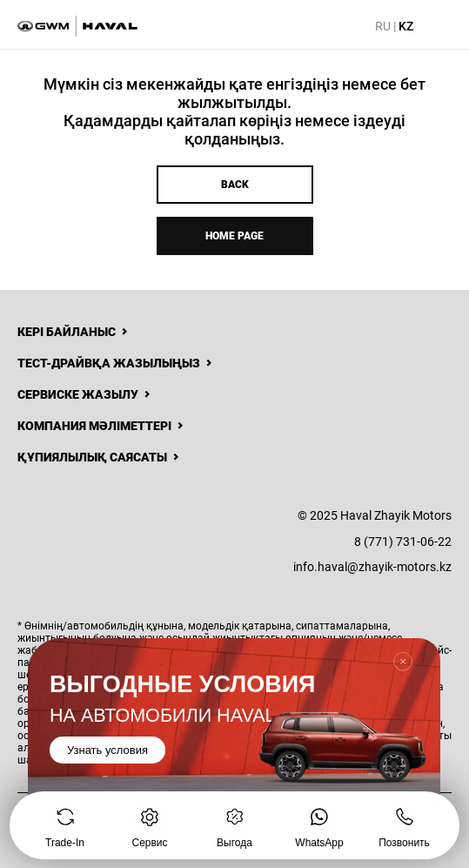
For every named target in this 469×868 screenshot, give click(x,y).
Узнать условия (107, 750)
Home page (234, 236)
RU (383, 26)
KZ (406, 26)
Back (235, 185)
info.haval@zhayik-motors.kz (372, 567)
